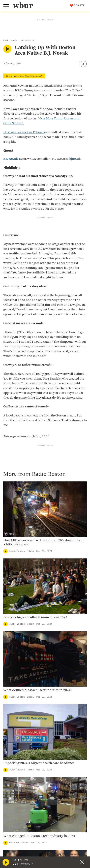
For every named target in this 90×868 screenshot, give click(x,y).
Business (14, 843)
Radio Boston (28, 41)
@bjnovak (73, 159)
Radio (14, 41)
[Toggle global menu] (6, 6)
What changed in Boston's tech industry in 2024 (39, 836)
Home (6, 41)
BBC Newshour (22, 864)
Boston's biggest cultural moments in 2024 (35, 617)
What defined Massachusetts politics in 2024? (38, 690)
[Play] (6, 551)
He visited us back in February (24, 132)
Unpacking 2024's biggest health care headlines (39, 763)
